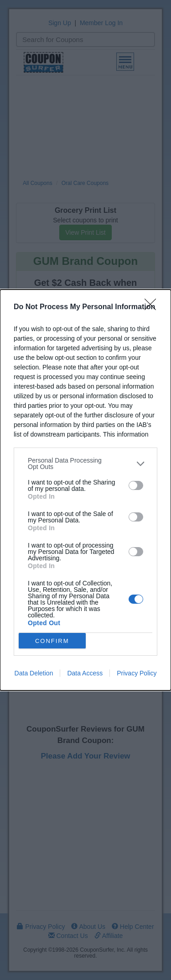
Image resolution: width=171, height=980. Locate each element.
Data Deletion (34, 673)
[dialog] (85, 490)
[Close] (153, 307)
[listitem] (85, 464)
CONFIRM (52, 641)
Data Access (85, 673)
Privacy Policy (137, 673)
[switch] (136, 485)
